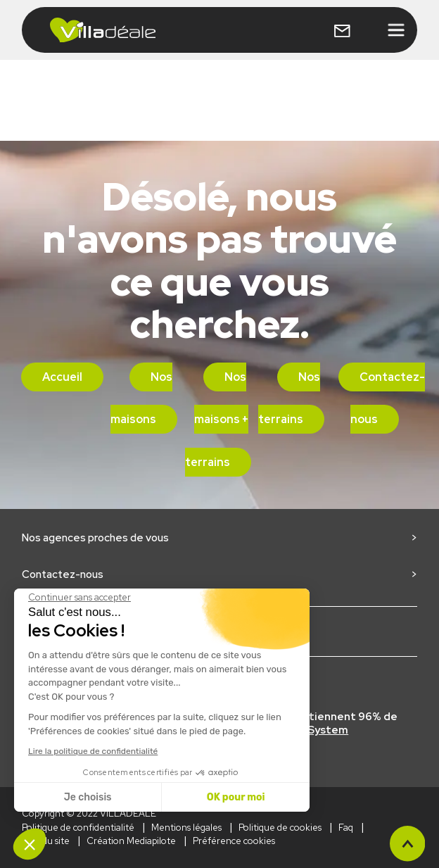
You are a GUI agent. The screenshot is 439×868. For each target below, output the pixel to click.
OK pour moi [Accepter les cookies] (236, 797)
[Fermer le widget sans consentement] (79, 598)
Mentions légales (186, 828)
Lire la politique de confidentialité (93, 751)
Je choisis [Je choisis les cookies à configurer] (88, 797)
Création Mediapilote (131, 841)
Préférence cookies (234, 841)
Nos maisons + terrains (217, 420)
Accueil (62, 377)
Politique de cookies (280, 828)
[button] (30, 844)
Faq (346, 828)
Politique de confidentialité (78, 828)
